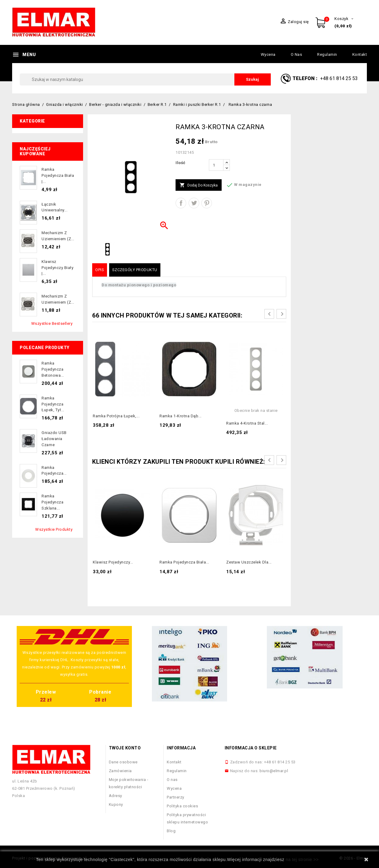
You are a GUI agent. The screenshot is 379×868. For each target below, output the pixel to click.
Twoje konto (125, 748)
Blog (171, 831)
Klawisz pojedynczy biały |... (57, 268)
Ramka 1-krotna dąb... (181, 416)
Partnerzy (176, 797)
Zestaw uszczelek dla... (249, 562)
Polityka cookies (182, 806)
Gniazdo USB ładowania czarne (54, 439)
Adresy (116, 796)
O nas (297, 54)
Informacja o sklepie (251, 748)
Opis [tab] (100, 270)
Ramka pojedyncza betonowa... (53, 369)
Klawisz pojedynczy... (113, 562)
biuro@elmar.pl (274, 771)
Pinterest (207, 203)
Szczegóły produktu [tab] (135, 270)
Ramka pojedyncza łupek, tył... (53, 404)
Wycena (268, 54)
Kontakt (360, 54)
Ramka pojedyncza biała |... (58, 175)
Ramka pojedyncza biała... (184, 562)
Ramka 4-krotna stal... (247, 423)
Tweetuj (194, 203)
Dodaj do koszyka (199, 185)
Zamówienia (120, 771)
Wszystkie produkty (54, 529)
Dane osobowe (123, 762)
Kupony (116, 804)
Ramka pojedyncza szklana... (52, 502)
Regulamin (327, 54)
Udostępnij (181, 203)
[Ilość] (216, 165)
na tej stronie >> (302, 860)
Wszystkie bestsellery (52, 323)
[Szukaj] (145, 79)
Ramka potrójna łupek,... (116, 416)
